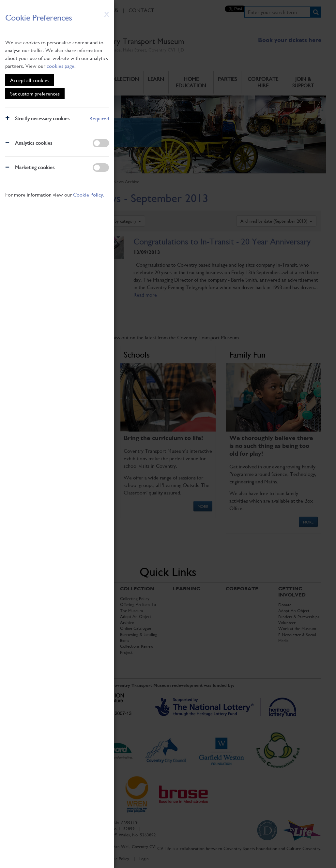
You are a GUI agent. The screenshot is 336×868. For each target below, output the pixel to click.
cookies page (61, 66)
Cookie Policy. (89, 194)
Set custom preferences (35, 93)
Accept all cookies (30, 80)
